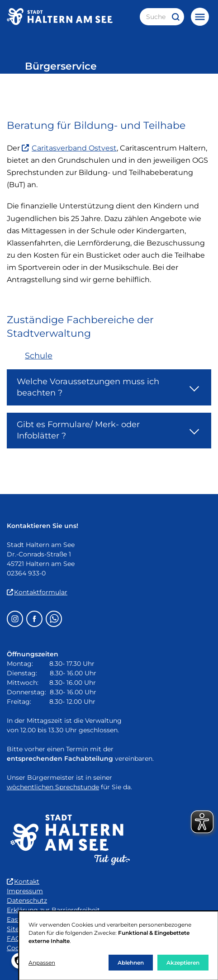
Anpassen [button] (42, 963)
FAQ (14, 938)
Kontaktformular (37, 592)
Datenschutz (27, 900)
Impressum (25, 891)
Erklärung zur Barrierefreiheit (53, 910)
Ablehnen (131, 963)
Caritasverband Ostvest (69, 148)
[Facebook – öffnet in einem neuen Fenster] (34, 619)
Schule (39, 356)
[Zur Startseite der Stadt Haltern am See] (60, 16)
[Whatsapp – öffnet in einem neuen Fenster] (54, 619)
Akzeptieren (183, 963)
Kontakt (23, 881)
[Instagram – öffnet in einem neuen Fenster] (15, 619)
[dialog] (118, 946)
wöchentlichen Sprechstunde (53, 787)
